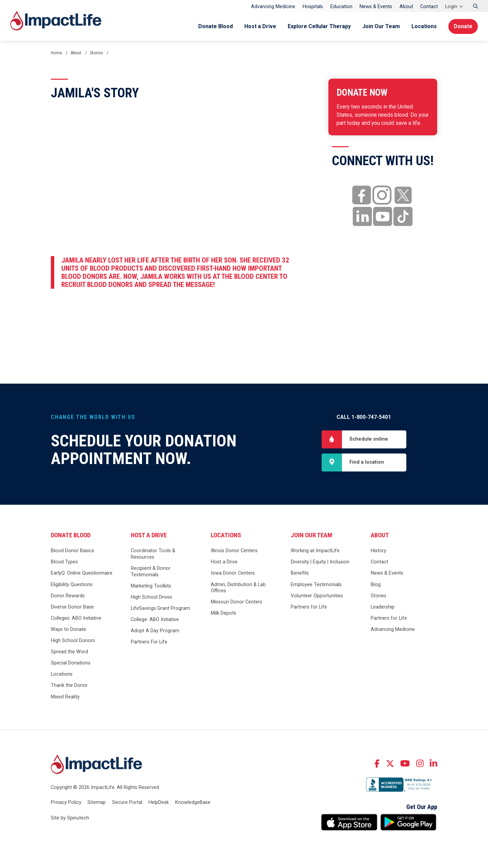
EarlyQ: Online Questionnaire (82, 573)
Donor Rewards (68, 596)
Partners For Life (149, 642)
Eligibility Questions (72, 585)
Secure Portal (127, 802)
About (406, 7)
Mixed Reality (65, 697)
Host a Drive (260, 26)
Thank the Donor (69, 685)
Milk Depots (223, 613)
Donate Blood (216, 26)
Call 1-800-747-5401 (364, 417)
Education (341, 7)
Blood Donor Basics (73, 551)
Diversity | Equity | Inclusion (320, 562)
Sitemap (97, 802)
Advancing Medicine (273, 7)
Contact (429, 7)
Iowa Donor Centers (233, 573)
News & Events (376, 7)
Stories (379, 596)
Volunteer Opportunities (317, 596)
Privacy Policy (66, 802)
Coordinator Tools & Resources (153, 554)
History (379, 551)
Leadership (383, 607)
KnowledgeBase (193, 802)
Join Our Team (381, 26)
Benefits (300, 573)
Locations (424, 26)
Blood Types (64, 562)
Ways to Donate (68, 629)
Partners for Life (309, 607)
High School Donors (73, 641)
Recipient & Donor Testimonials (151, 572)
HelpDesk (159, 802)
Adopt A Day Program (155, 631)
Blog (376, 585)
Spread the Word (69, 652)
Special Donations (71, 663)
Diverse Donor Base (72, 607)
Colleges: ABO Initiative (76, 618)
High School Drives (151, 597)
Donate (463, 26)
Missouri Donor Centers (237, 602)
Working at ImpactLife (315, 551)
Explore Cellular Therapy (319, 26)
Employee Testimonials (316, 585)
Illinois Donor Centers (234, 551)
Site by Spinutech (70, 818)
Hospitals (313, 7)
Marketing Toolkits (151, 586)
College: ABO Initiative (155, 620)
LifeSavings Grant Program (160, 608)
